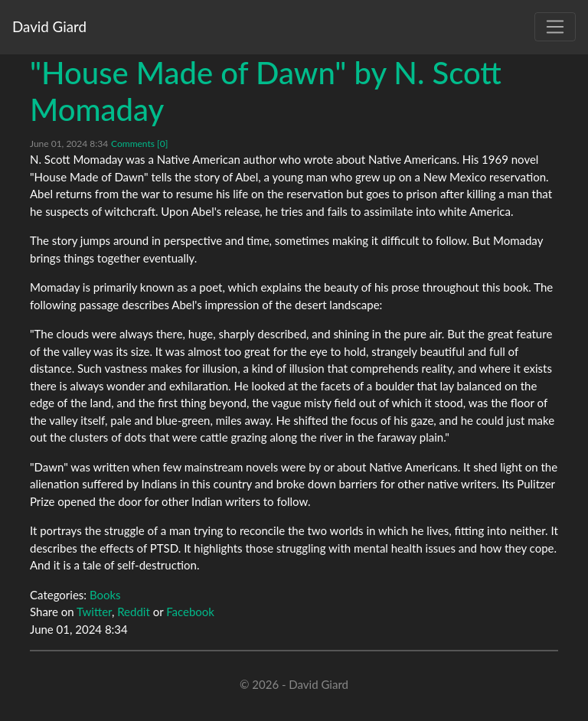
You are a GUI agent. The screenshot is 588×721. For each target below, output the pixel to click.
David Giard (49, 26)
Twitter (94, 612)
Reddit (134, 612)
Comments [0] (139, 144)
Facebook (190, 612)
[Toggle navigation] (555, 27)
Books (105, 595)
